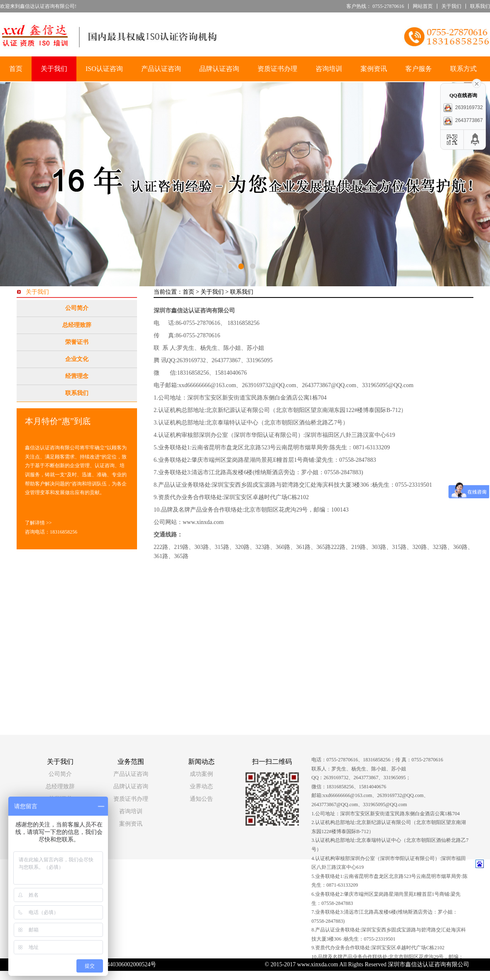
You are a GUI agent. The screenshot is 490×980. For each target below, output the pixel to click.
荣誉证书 (77, 342)
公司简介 (77, 308)
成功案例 (201, 774)
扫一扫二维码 (272, 762)
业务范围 (131, 762)
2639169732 (463, 107)
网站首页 (423, 6)
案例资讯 (374, 69)
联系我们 (480, 6)
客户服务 (419, 69)
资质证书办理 (277, 69)
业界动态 (201, 786)
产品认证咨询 (161, 69)
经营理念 (77, 376)
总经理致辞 (77, 325)
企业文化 (77, 359)
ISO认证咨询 (104, 69)
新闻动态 (201, 762)
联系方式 (463, 69)
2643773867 (463, 120)
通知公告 (201, 799)
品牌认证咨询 (219, 69)
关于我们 (451, 6)
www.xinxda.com (203, 522)
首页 (16, 69)
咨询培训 (329, 69)
